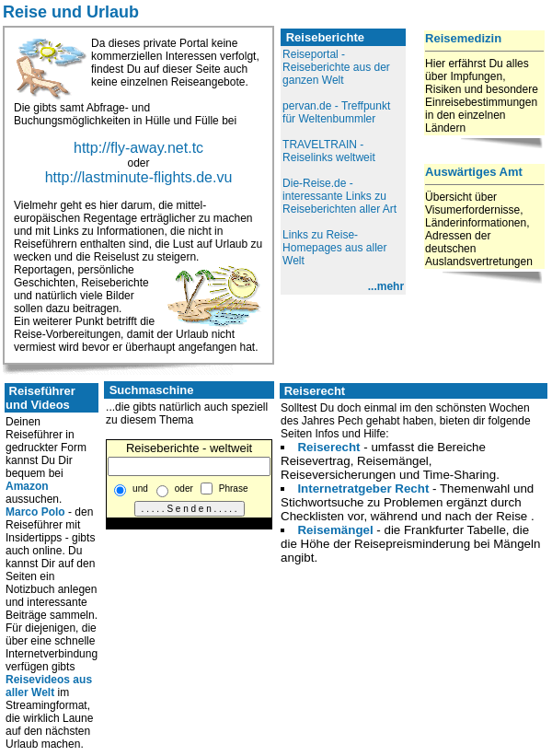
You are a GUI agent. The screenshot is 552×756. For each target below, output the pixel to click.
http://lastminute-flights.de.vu (139, 177)
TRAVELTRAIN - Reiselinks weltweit (329, 151)
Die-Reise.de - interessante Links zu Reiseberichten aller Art (339, 196)
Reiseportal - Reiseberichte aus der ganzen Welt (336, 67)
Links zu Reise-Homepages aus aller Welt (334, 248)
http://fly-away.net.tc (138, 148)
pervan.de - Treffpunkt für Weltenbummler (336, 112)
